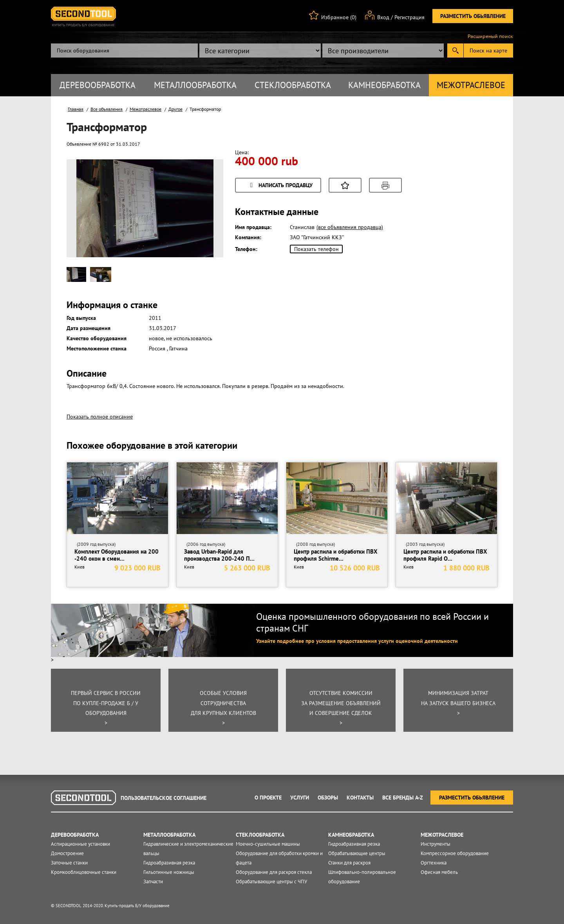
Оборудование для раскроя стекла (274, 872)
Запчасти (153, 882)
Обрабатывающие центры (357, 853)
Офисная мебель (439, 872)
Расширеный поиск (490, 36)
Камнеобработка (384, 85)
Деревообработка (98, 85)
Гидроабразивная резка (169, 863)
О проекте (268, 798)
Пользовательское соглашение (164, 798)
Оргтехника (434, 863)
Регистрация (409, 17)
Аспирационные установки (80, 844)
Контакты (360, 798)
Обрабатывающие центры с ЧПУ (271, 882)
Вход (383, 17)
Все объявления (107, 109)
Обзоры (328, 798)
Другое (175, 109)
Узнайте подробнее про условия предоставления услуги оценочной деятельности (357, 641)
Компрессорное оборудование (455, 853)
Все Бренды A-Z (403, 798)
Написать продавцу (280, 186)
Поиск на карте (488, 51)
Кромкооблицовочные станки (84, 872)
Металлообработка (195, 85)
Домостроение (67, 853)
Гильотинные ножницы (169, 872)
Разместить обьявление (473, 16)
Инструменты (436, 844)
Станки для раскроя (349, 863)
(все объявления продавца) (350, 227)
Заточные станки (69, 863)
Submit (455, 51)
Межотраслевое (471, 85)
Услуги (300, 798)
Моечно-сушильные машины (268, 844)
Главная (76, 109)
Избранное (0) (339, 17)
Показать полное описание (100, 417)
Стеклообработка (293, 85)
